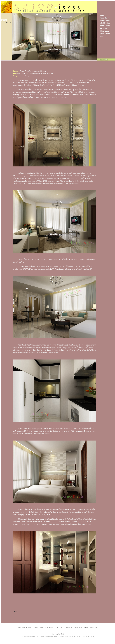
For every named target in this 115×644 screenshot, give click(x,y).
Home (20, 627)
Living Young (78, 627)
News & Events (38, 627)
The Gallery (68, 627)
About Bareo (27, 627)
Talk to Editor (88, 627)
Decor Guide (59, 627)
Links (96, 627)
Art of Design (49, 627)
